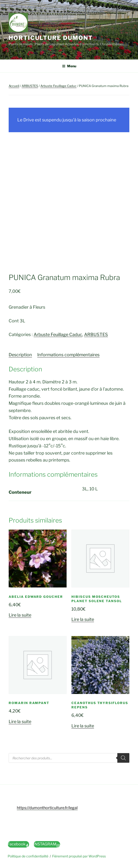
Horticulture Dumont (51, 38)
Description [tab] (20, 355)
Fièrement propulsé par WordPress (79, 856)
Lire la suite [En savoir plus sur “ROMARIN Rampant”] (20, 721)
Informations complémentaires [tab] (68, 355)
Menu (69, 66)
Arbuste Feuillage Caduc (58, 86)
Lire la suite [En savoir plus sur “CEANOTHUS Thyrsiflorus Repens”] (83, 726)
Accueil (14, 86)
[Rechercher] (123, 758)
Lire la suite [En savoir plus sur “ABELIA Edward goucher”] (20, 615)
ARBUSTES (30, 86)
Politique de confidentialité (28, 856)
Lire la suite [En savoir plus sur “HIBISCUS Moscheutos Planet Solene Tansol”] (83, 619)
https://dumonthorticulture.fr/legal (47, 808)
